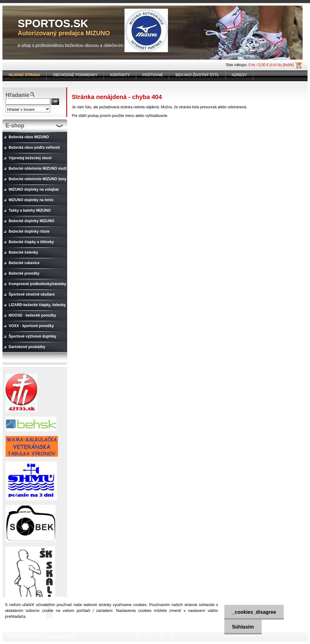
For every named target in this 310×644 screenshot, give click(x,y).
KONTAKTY (120, 75)
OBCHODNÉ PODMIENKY (75, 75)
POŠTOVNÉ (153, 75)
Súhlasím (243, 627)
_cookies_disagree (254, 612)
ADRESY (239, 75)
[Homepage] (24, 75)
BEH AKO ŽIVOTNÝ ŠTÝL (197, 75)
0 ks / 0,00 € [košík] (271, 65)
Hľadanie (17, 95)
